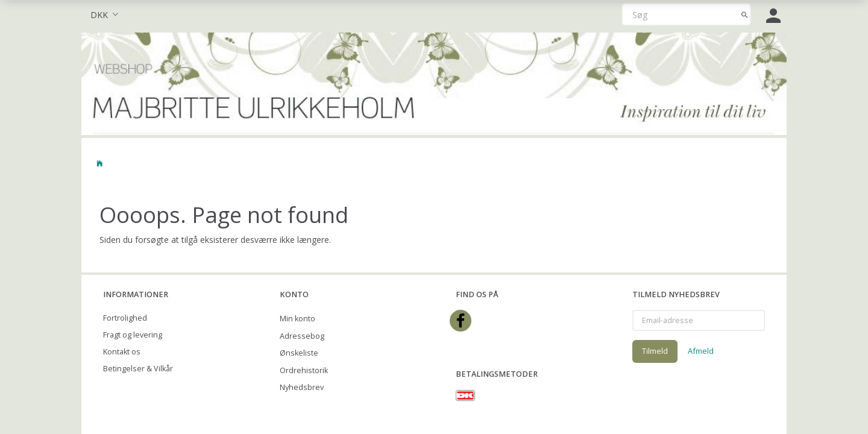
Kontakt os (122, 352)
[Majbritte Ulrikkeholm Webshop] (434, 82)
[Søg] (745, 14)
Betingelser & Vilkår (138, 369)
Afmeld (701, 351)
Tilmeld (655, 351)
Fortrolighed (125, 318)
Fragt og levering (133, 335)
